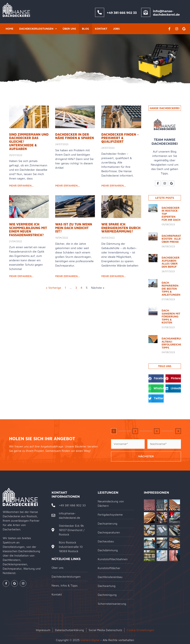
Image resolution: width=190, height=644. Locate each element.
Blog (85, 29)
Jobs (116, 29)
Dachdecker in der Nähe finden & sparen (74, 136)
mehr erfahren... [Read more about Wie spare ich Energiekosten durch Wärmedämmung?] (114, 276)
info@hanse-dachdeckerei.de (166, 13)
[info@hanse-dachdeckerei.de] (146, 12)
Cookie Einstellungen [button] (140, 630)
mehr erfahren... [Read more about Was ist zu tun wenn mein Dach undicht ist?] (67, 276)
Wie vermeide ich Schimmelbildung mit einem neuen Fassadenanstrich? (28, 230)
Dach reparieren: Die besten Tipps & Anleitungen (171, 289)
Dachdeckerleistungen (38, 29)
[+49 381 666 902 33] (100, 12)
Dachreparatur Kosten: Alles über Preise (173, 239)
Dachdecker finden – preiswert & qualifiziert (120, 138)
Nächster (146, 456)
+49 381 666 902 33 (122, 13)
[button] (156, 378)
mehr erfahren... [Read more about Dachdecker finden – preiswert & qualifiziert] (114, 186)
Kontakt (101, 29)
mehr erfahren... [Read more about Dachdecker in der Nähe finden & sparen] (67, 186)
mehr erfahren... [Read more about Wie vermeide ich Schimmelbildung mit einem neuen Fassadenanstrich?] (21, 276)
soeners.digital (90, 640)
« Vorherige (53, 288)
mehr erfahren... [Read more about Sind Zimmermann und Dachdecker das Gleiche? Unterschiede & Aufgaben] (21, 186)
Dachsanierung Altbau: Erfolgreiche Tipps (173, 343)
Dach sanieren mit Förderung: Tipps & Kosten (171, 316)
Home (10, 29)
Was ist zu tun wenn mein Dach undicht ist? (74, 228)
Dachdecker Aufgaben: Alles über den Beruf (171, 262)
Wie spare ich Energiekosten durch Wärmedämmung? (121, 228)
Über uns (69, 29)
